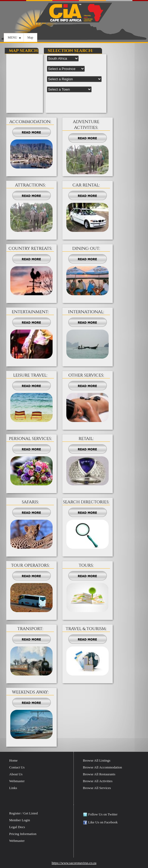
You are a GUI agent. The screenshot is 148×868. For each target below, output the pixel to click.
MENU (14, 37)
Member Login (20, 820)
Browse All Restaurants (99, 774)
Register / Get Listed (24, 813)
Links (13, 788)
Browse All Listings (97, 760)
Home (13, 760)
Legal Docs (17, 827)
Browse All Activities (98, 781)
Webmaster (17, 781)
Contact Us (17, 767)
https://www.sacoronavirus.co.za (74, 863)
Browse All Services (97, 788)
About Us (16, 774)
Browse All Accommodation (103, 767)
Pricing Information (23, 834)
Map (30, 37)
